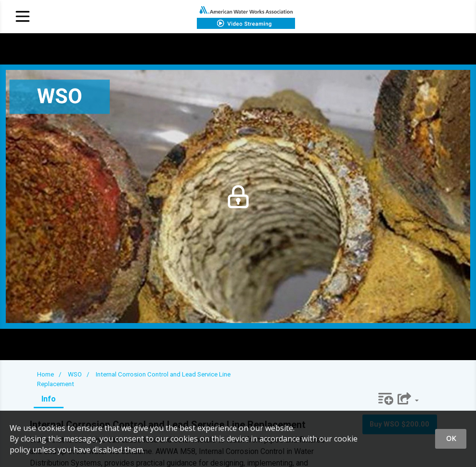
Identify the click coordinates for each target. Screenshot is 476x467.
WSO (75, 374)
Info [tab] (49, 399)
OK (451, 438)
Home (45, 374)
